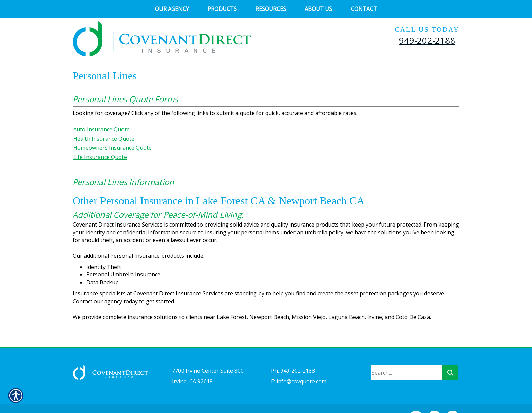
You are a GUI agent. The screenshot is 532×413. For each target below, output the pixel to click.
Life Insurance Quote (100, 157)
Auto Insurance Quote (101, 129)
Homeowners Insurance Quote (112, 148)
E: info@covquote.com (299, 363)
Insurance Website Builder (224, 398)
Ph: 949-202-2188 (293, 353)
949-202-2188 (427, 40)
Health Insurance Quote (104, 139)
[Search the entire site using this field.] (406, 355)
